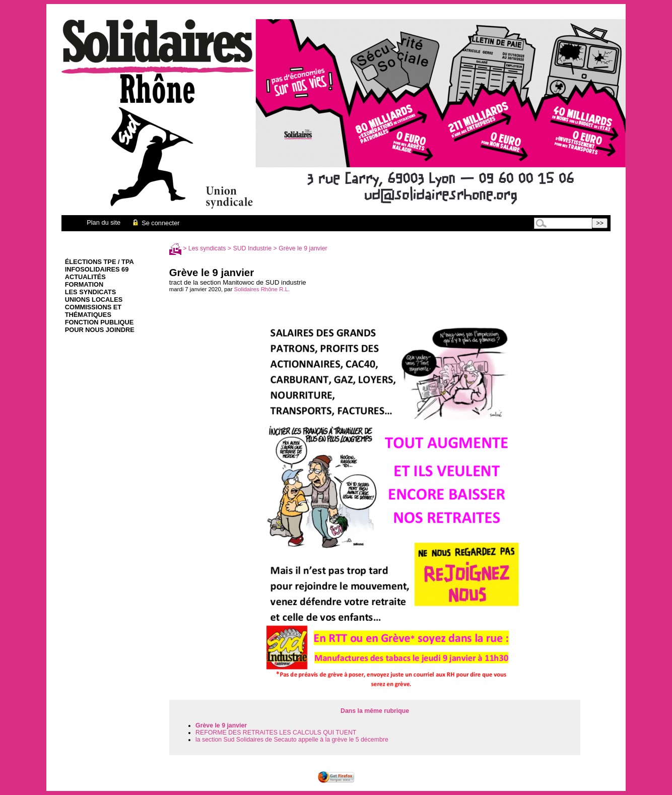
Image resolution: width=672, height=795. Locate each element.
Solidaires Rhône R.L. (262, 289)
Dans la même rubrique (375, 711)
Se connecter (155, 223)
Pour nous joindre (100, 330)
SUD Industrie (253, 248)
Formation (84, 284)
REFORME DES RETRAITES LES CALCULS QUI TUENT (276, 733)
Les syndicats (90, 292)
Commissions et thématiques (93, 311)
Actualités (85, 277)
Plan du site (104, 222)
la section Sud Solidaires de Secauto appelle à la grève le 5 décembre (292, 740)
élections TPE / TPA (99, 262)
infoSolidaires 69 (97, 269)
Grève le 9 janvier (221, 725)
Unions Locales (94, 300)
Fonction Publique (99, 322)
